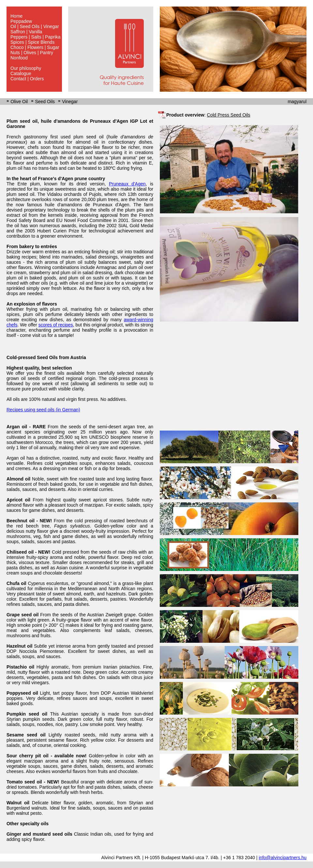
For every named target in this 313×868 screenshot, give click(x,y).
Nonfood (19, 58)
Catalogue (21, 73)
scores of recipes (56, 325)
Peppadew (21, 21)
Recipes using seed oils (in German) (43, 410)
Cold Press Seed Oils (228, 115)
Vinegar (70, 102)
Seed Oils (45, 102)
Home (16, 16)
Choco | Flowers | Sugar (35, 47)
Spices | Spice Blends (32, 42)
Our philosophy (26, 68)
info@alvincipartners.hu (283, 858)
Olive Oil (19, 102)
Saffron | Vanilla (26, 32)
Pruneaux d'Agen (127, 184)
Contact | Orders (27, 79)
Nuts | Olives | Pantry (32, 53)
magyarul (297, 102)
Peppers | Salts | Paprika (36, 37)
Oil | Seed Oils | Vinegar (35, 26)
